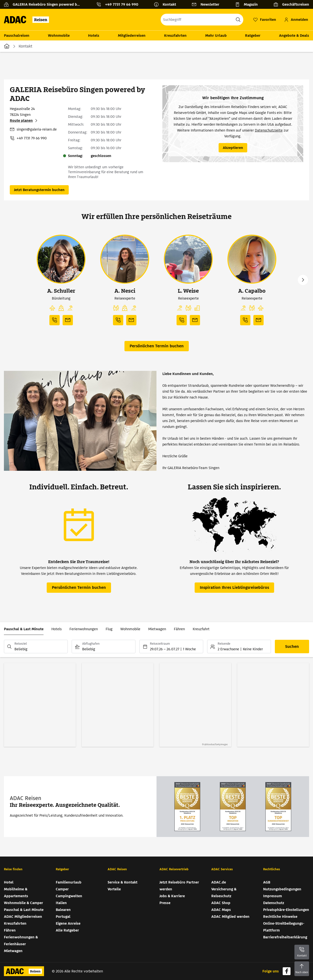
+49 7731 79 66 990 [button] (122, 4)
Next (303, 280)
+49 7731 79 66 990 (32, 138)
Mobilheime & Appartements (16, 893)
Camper (62, 889)
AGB (267, 882)
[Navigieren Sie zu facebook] (287, 971)
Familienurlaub (69, 882)
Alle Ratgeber (67, 930)
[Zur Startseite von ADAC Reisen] (28, 20)
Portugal (63, 917)
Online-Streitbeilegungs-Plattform (284, 927)
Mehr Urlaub (216, 36)
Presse (165, 903)
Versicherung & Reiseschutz (224, 893)
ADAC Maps (221, 910)
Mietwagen (157, 629)
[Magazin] (248, 4)
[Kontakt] (167, 4)
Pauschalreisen (17, 36)
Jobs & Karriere (172, 896)
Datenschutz (274, 903)
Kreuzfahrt (201, 629)
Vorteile (114, 889)
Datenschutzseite (269, 130)
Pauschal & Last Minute (24, 629)
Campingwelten (69, 896)
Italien (61, 903)
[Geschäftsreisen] (291, 4)
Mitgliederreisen (132, 36)
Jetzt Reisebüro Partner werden (179, 886)
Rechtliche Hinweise (280, 917)
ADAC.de (219, 882)
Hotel (9, 882)
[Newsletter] (207, 4)
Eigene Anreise (68, 923)
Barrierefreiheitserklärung (285, 937)
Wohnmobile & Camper (23, 903)
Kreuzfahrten (175, 36)
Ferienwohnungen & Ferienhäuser (21, 941)
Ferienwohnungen (84, 629)
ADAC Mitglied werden (230, 917)
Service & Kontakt (123, 882)
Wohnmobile (59, 36)
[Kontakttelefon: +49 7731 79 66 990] (119, 4)
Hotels (94, 36)
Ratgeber (253, 36)
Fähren (179, 629)
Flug (109, 629)
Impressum (273, 896)
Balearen (63, 910)
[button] (52, 308)
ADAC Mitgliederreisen (23, 917)
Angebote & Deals (294, 36)
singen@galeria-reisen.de (37, 129)
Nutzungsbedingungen (282, 889)
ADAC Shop (221, 903)
